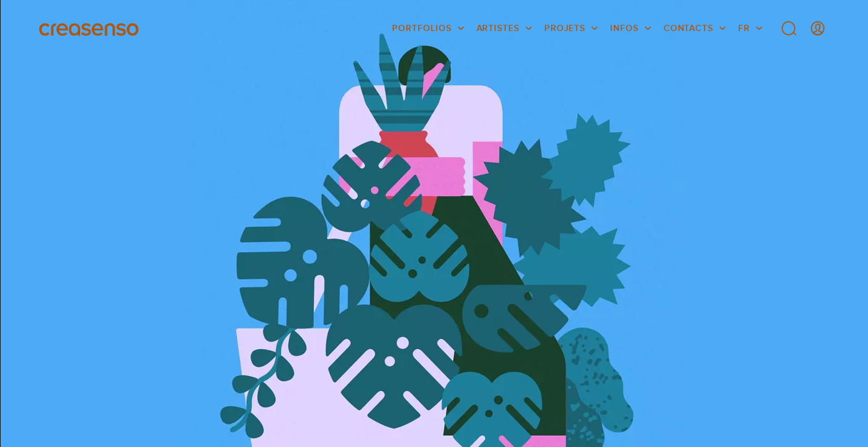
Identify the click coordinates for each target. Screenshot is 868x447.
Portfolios (422, 28)
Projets (565, 28)
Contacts (688, 28)
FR (744, 28)
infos (624, 28)
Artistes (498, 28)
